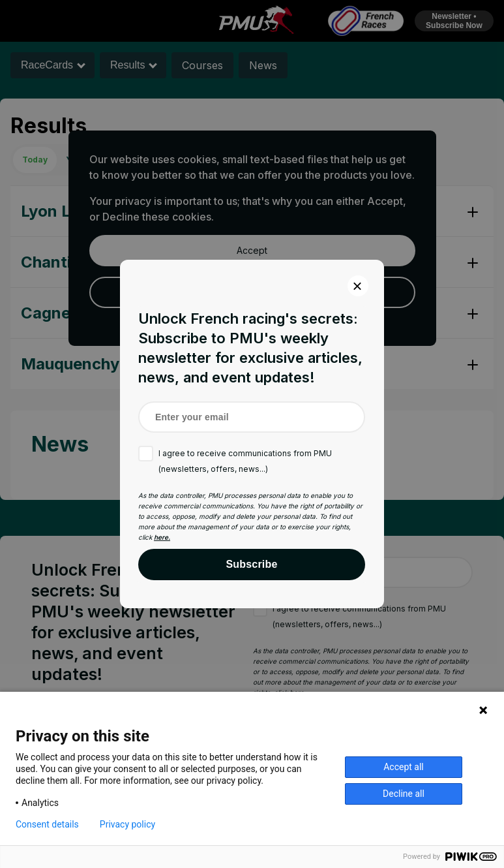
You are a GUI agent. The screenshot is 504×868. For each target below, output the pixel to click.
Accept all (404, 767)
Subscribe (251, 564)
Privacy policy (127, 824)
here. (162, 537)
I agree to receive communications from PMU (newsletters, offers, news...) (245, 461)
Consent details (47, 824)
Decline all (404, 794)
